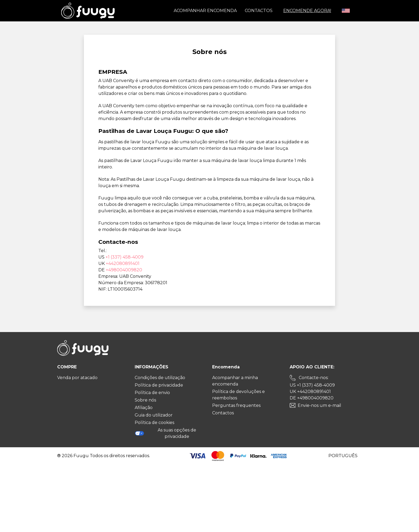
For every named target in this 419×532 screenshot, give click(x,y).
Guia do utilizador (154, 415)
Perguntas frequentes (236, 405)
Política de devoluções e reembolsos (238, 395)
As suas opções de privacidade (165, 433)
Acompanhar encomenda (205, 11)
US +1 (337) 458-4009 (312, 385)
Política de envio (152, 393)
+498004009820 (124, 270)
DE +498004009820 (312, 398)
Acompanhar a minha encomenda (235, 381)
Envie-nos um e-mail (319, 405)
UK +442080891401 (310, 392)
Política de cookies (154, 423)
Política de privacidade (159, 385)
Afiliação (144, 408)
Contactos (259, 11)
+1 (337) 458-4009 (125, 257)
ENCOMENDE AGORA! (307, 11)
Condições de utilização (160, 378)
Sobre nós (145, 400)
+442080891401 (123, 263)
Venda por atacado (77, 378)
